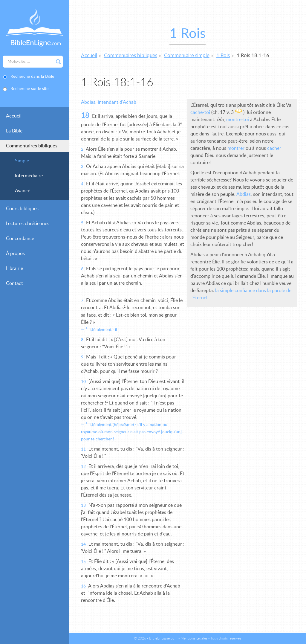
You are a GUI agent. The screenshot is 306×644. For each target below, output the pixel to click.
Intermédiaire (29, 176)
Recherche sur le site (29, 89)
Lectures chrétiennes (28, 224)
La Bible (14, 131)
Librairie (14, 268)
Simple (22, 161)
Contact (14, 283)
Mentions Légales (194, 638)
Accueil (14, 116)
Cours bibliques (22, 209)
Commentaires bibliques (32, 146)
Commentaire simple (187, 55)
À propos (15, 254)
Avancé (23, 191)
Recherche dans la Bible (32, 77)
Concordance (20, 239)
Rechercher (58, 62)
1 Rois (223, 55)
